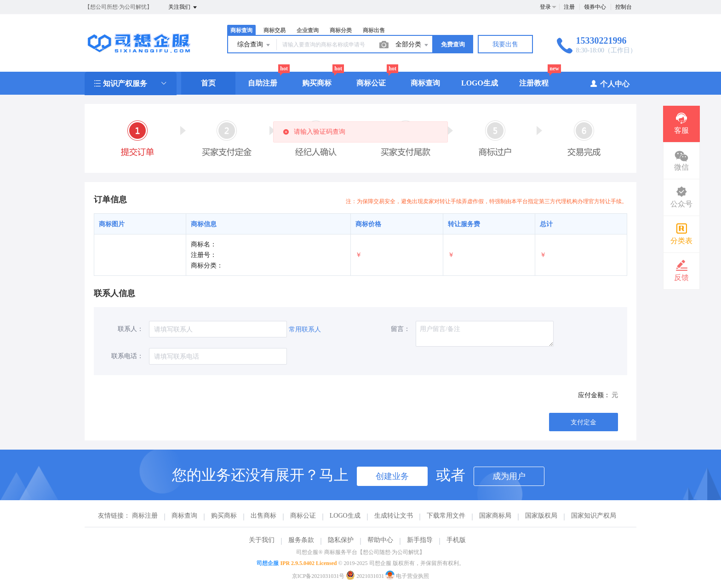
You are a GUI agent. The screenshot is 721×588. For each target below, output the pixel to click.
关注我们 (183, 7)
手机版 (456, 540)
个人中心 (609, 83)
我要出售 (505, 44)
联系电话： (127, 356)
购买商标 (317, 83)
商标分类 (341, 30)
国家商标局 (495, 516)
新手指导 (420, 540)
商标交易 (275, 30)
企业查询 (308, 30)
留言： (401, 329)
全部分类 (412, 45)
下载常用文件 (446, 516)
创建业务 (392, 476)
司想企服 (268, 563)
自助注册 (263, 83)
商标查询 (241, 30)
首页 (208, 83)
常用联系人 (305, 329)
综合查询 (254, 45)
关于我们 (262, 540)
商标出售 (374, 30)
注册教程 (534, 83)
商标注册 (145, 516)
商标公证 (371, 83)
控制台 (624, 7)
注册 (569, 7)
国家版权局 (541, 516)
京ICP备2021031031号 (318, 576)
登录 (545, 7)
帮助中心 (380, 540)
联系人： (131, 329)
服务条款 (301, 540)
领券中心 (595, 7)
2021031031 (366, 576)
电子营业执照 (407, 576)
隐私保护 (341, 540)
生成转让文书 (394, 516)
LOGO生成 (480, 83)
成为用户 (509, 476)
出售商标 (263, 516)
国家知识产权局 (594, 516)
